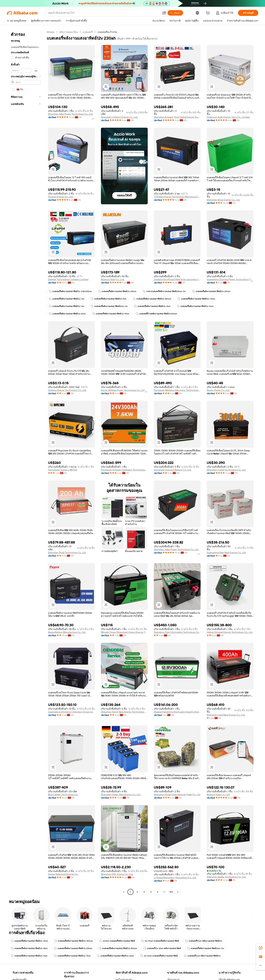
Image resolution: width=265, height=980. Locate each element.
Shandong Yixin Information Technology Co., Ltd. (177, 632)
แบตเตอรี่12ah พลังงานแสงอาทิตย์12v (202, 956)
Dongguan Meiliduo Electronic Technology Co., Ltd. (177, 390)
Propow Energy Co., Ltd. (61, 197)
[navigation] (26, 462)
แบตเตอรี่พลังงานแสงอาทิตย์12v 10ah (195, 306)
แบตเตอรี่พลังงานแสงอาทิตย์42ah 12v (109, 306)
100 (171, 892)
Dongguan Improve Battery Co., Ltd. (173, 470)
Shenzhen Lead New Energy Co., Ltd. (226, 715)
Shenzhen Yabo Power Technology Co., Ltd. (70, 114)
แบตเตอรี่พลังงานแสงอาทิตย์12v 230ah (117, 291)
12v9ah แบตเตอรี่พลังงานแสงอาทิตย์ (117, 941)
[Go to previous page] (124, 892)
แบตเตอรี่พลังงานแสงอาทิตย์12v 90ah (111, 314)
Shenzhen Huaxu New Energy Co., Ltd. (121, 794)
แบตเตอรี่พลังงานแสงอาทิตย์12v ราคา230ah (70, 291)
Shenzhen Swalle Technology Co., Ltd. (226, 877)
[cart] (208, 13)
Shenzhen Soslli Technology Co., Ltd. (67, 552)
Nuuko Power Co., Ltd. (218, 390)
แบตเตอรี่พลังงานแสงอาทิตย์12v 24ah (29, 948)
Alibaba (50, 32)
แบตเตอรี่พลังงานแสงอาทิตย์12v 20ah (29, 941)
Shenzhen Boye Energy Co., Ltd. (223, 200)
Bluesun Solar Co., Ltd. (113, 279)
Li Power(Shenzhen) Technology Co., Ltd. (175, 878)
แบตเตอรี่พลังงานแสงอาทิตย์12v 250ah (73, 948)
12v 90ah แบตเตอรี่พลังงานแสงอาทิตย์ (160, 941)
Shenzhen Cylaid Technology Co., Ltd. (226, 470)
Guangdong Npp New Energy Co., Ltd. (226, 552)
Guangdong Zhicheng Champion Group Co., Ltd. (71, 712)
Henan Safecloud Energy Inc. (63, 874)
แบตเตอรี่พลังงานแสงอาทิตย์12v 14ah (152, 306)
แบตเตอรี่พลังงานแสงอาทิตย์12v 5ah (109, 299)
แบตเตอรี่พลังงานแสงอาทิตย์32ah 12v (206, 948)
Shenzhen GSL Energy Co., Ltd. (117, 874)
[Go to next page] (178, 892)
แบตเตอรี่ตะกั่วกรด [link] (107, 32)
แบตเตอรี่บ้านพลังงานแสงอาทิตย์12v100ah (156, 314)
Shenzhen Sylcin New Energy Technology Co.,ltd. (124, 712)
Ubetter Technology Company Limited (68, 279)
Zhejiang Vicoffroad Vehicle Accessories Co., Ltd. (177, 279)
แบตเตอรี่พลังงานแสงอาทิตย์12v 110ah (196, 299)
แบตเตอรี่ (88, 32)
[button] (106, 87)
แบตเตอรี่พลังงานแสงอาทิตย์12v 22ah (115, 956)
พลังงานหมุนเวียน (69, 32)
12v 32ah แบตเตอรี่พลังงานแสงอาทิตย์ (159, 956)
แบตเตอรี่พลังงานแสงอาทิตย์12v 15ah (29, 956)
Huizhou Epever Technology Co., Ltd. (67, 390)
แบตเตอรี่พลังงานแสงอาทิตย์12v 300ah (74, 941)
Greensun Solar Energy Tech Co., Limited (228, 117)
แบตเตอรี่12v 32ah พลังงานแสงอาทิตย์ (162, 948)
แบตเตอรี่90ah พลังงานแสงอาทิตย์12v (204, 941)
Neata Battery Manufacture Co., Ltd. (67, 632)
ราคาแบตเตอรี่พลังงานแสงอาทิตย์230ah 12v (164, 291)
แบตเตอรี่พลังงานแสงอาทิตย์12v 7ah (67, 299)
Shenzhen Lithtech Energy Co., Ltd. (119, 117)
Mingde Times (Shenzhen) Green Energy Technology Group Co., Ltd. (124, 632)
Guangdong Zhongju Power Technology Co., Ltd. (230, 279)
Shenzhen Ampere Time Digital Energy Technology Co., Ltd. (177, 117)
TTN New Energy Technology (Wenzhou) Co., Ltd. (177, 197)
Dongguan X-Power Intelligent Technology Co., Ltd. (124, 470)
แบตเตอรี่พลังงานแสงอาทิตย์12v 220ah (211, 291)
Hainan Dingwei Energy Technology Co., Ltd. (230, 632)
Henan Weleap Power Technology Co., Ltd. (123, 390)
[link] (261, 948)
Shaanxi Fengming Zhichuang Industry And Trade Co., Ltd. (177, 712)
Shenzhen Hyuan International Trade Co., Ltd (177, 794)
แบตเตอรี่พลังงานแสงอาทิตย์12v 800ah (152, 299)
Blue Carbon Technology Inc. (63, 794)
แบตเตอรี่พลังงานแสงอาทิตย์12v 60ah (67, 314)
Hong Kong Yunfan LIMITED (63, 470)
